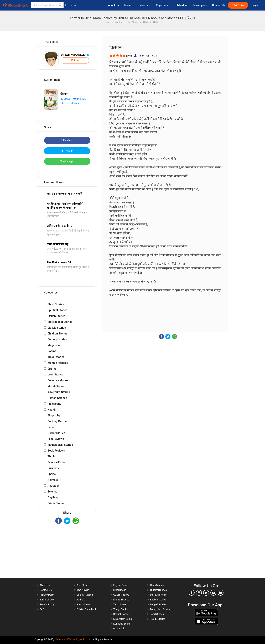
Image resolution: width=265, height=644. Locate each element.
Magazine (54, 345)
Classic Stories (57, 328)
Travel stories (56, 357)
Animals (53, 480)
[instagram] (199, 593)
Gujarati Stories (158, 590)
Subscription (200, 5)
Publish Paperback (86, 609)
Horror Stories (56, 433)
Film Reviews (56, 439)
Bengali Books (121, 614)
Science (52, 492)
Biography (54, 415)
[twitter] (206, 593)
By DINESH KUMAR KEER (74, 99)
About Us (113, 5)
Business (53, 468)
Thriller (52, 456)
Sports (52, 474)
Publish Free (238, 5)
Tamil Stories (157, 614)
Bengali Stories (158, 604)
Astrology (53, 486)
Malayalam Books (123, 619)
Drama (52, 369)
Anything (53, 497)
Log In (255, 5)
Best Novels (83, 590)
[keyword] (47, 5)
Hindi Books (120, 590)
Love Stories (55, 375)
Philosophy (54, 404)
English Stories (158, 600)
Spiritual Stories (57, 310)
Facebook (67, 140)
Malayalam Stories (160, 609)
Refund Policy (47, 604)
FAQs (43, 609)
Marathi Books (121, 600)
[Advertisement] (67, 554)
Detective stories (58, 380)
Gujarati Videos (85, 595)
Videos (145, 5)
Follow (75, 60)
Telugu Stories (158, 619)
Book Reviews (56, 451)
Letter (51, 427)
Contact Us (219, 5)
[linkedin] (221, 593)
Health (52, 410)
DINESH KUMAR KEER (75, 55)
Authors (81, 600)
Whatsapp (67, 161)
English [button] (70, 5)
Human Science (57, 398)
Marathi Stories (158, 595)
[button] (60, 5)
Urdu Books (119, 629)
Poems (52, 351)
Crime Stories (56, 503)
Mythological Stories (60, 445)
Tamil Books (120, 604)
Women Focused (58, 363)
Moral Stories (56, 386)
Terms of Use (47, 600)
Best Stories (83, 585)
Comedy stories (57, 339)
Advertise (182, 5)
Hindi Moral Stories (71, 103)
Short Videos (83, 604)
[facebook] (192, 593)
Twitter (67, 151)
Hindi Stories (157, 585)
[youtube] (213, 593)
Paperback (164, 5)
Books (129, 5)
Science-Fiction (57, 462)
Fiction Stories (56, 316)
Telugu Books (120, 609)
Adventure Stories (59, 392)
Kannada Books (122, 624)
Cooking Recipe (57, 421)
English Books (121, 585)
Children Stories (57, 334)
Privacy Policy (47, 595)
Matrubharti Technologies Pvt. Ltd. (73, 639)
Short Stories (56, 304)
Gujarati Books (121, 595)
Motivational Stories (60, 322)
